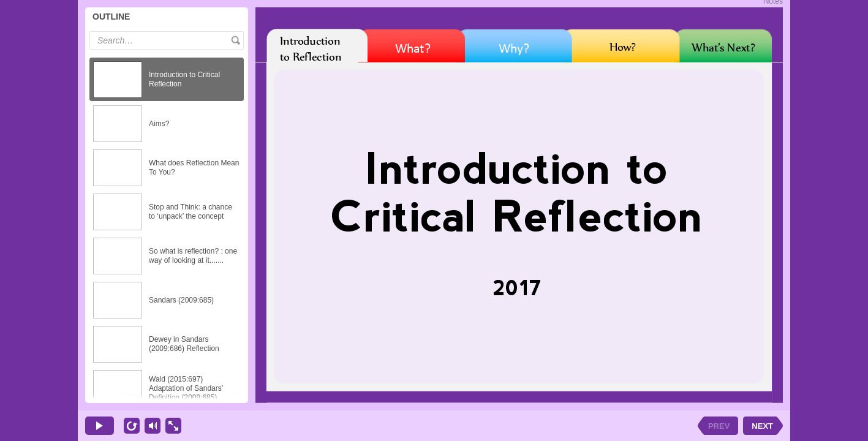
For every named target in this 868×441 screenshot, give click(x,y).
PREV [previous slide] (719, 426)
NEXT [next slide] (762, 426)
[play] (100, 426)
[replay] (132, 426)
